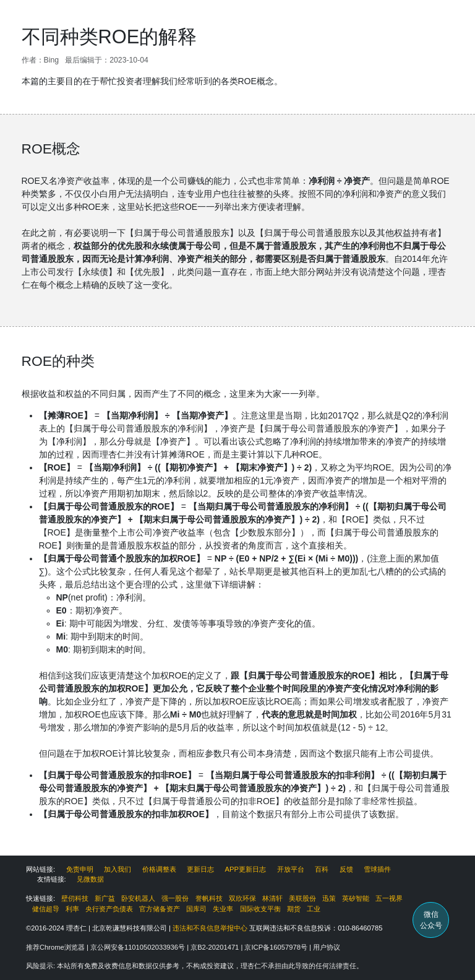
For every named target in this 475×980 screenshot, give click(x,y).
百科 (322, 869)
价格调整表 (159, 869)
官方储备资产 (160, 909)
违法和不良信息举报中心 (210, 928)
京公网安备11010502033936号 (139, 947)
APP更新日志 (246, 869)
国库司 (196, 909)
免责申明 (80, 869)
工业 (314, 909)
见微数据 (90, 879)
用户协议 (327, 947)
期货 (294, 909)
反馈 (346, 869)
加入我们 (118, 869)
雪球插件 (377, 869)
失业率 (223, 909)
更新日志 (200, 869)
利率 (72, 909)
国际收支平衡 (260, 909)
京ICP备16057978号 (277, 947)
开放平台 (291, 869)
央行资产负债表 (109, 909)
